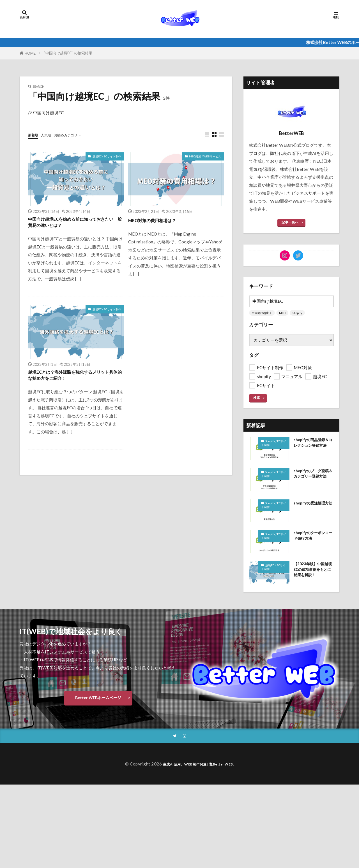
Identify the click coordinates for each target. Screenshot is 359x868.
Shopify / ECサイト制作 (273, 444)
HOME (30, 53)
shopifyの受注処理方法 (314, 509)
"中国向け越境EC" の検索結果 (68, 53)
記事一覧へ (290, 222)
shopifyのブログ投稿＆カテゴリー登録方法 (314, 481)
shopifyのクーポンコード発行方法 (314, 540)
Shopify (301, 313)
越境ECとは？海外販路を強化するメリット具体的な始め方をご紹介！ (73, 381)
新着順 (34, 135)
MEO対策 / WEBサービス (204, 157)
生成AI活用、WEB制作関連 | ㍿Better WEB (198, 779)
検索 (257, 398)
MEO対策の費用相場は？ (160, 220)
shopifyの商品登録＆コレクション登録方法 (314, 448)
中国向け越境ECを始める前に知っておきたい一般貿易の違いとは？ (73, 224)
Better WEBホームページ (98, 710)
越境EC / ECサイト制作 (105, 157)
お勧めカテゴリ (74, 135)
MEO (285, 313)
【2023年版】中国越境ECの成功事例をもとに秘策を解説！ (314, 578)
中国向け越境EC (263, 313)
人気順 (50, 135)
